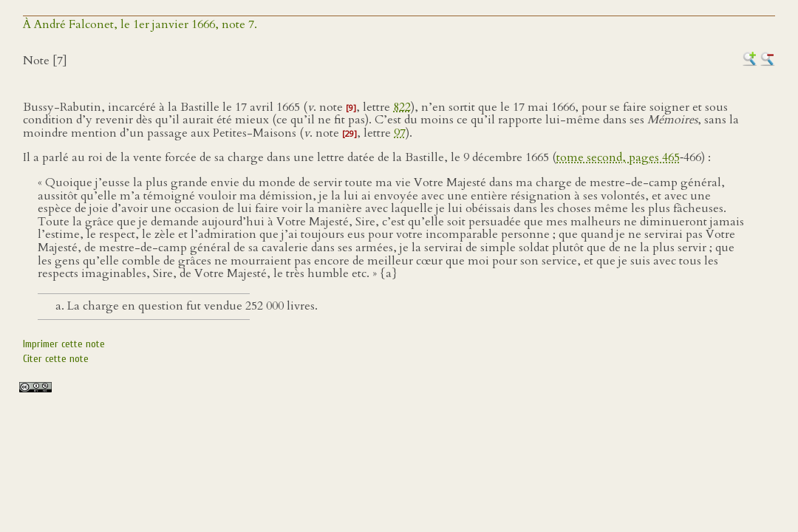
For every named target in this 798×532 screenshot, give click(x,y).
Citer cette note (56, 359)
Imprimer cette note (64, 344)
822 (402, 107)
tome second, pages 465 (618, 157)
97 (400, 133)
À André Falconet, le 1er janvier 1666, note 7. (140, 24)
